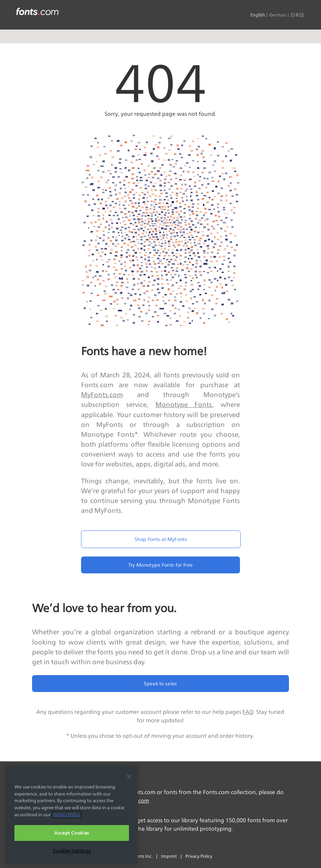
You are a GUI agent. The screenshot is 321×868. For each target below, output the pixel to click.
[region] (72, 815)
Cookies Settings (72, 851)
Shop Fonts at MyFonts (161, 539)
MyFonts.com (102, 395)
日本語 (297, 15)
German (278, 15)
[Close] (129, 776)
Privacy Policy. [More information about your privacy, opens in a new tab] (67, 814)
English (258, 15)
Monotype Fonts (184, 404)
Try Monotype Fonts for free (161, 565)
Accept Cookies (72, 833)
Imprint (169, 856)
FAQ (248, 712)
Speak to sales (160, 683)
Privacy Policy (199, 856)
